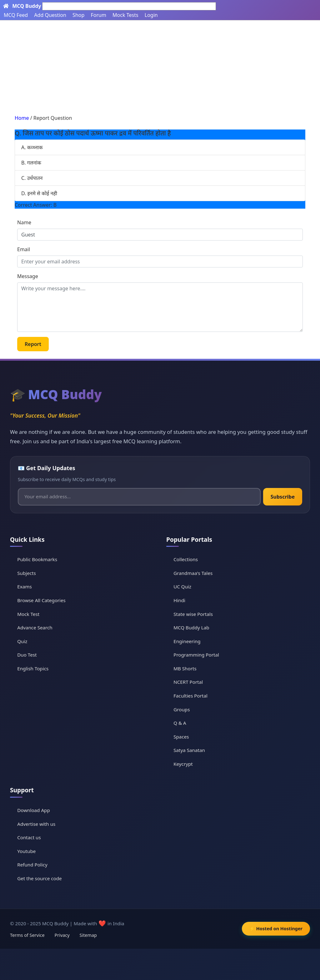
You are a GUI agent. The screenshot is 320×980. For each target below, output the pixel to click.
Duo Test (27, 655)
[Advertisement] (160, 67)
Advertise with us (36, 824)
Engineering (187, 641)
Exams (24, 586)
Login (151, 15)
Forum (98, 15)
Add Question (50, 15)
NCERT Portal (188, 682)
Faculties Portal (190, 696)
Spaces (181, 737)
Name (24, 222)
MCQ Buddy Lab (191, 627)
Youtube (26, 851)
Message (28, 276)
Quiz (22, 641)
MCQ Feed (16, 15)
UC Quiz (182, 586)
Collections (186, 559)
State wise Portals (193, 614)
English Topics (33, 668)
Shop (78, 15)
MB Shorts (185, 668)
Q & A (180, 723)
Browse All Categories (41, 600)
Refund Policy (32, 865)
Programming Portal (196, 655)
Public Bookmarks (37, 559)
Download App (34, 810)
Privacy (62, 935)
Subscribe (283, 497)
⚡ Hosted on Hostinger (276, 929)
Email (24, 249)
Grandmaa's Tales (193, 573)
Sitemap (88, 935)
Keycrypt (183, 764)
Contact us (29, 837)
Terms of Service (27, 935)
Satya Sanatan (189, 750)
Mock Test (28, 614)
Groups (182, 709)
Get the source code (39, 878)
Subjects (27, 573)
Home (22, 118)
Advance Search (35, 627)
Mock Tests (125, 15)
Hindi (179, 600)
